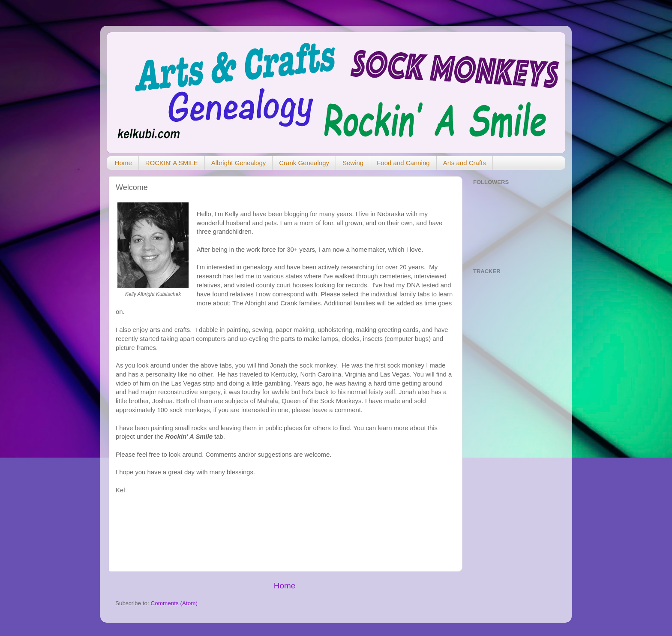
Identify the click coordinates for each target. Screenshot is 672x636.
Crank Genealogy (304, 163)
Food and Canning (403, 163)
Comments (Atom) (174, 603)
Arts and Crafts (465, 163)
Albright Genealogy (239, 163)
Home (123, 163)
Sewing (353, 163)
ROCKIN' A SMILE (172, 163)
